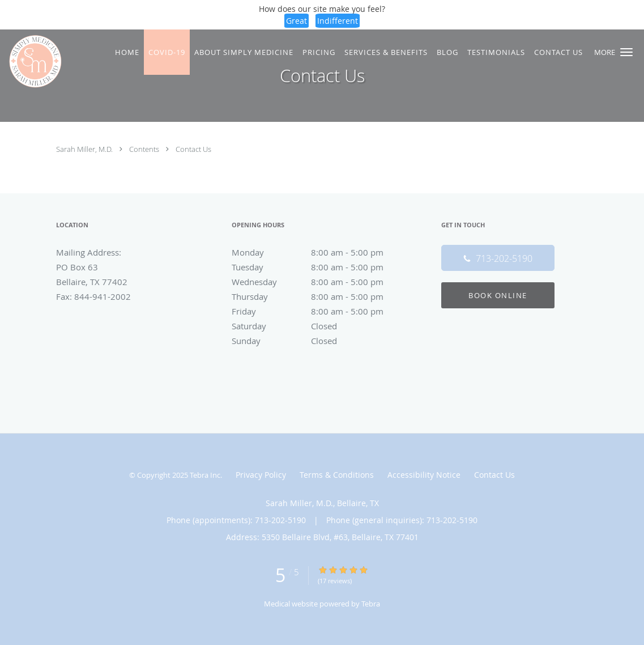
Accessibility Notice (424, 475)
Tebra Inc (205, 475)
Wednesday (319, 282)
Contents (145, 149)
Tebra (371, 604)
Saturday (319, 326)
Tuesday (319, 267)
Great (297, 21)
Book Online (498, 295)
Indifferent (338, 21)
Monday (319, 252)
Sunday (319, 341)
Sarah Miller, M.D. (85, 149)
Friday (319, 311)
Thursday (319, 296)
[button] (626, 52)
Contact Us (193, 149)
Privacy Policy (261, 475)
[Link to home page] (33, 61)
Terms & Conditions (337, 475)
